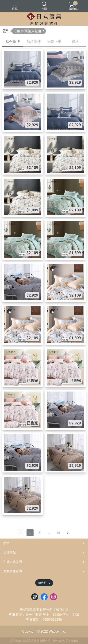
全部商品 (10, 552)
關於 (7, 543)
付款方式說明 (13, 562)
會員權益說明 (13, 571)
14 (58, 533)
